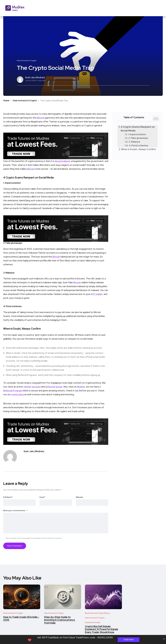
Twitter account (32, 387)
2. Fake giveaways (138, 138)
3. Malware (134, 142)
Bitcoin (41, 118)
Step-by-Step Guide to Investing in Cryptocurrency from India (60, 620)
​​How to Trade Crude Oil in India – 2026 (21, 618)
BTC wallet (97, 294)
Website (79, 497)
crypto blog (18, 394)
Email (42, 497)
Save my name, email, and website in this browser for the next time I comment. (34, 538)
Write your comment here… (15, 510)
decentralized (62, 161)
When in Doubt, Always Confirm (139, 149)
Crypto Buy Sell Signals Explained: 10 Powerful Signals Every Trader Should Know (102, 629)
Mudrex (82, 387)
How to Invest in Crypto (25, 101)
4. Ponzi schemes (139, 145)
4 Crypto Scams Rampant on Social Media (138, 129)
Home (6, 101)
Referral (8, 391)
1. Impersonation (137, 134)
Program (18, 391)
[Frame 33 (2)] (56, 146)
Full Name (8, 497)
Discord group (56, 387)
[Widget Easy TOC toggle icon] (156, 118)
